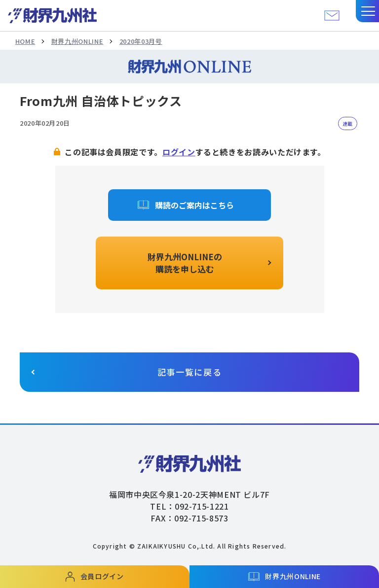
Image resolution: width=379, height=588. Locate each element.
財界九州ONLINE (77, 41)
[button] (367, 11)
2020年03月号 (141, 41)
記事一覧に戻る (190, 372)
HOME (25, 41)
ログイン (179, 152)
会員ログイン (102, 576)
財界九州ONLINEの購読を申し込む (185, 263)
